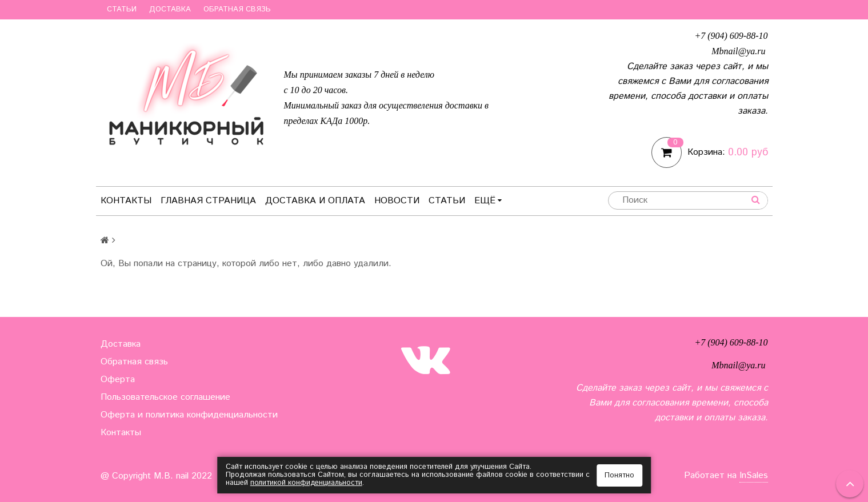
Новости (397, 201)
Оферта (118, 379)
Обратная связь (237, 9)
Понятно (619, 475)
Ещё (488, 201)
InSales (754, 475)
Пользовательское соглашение (165, 397)
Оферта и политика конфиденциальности (189, 415)
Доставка (170, 9)
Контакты (126, 201)
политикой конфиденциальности (307, 483)
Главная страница (208, 201)
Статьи (122, 9)
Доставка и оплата (315, 201)
